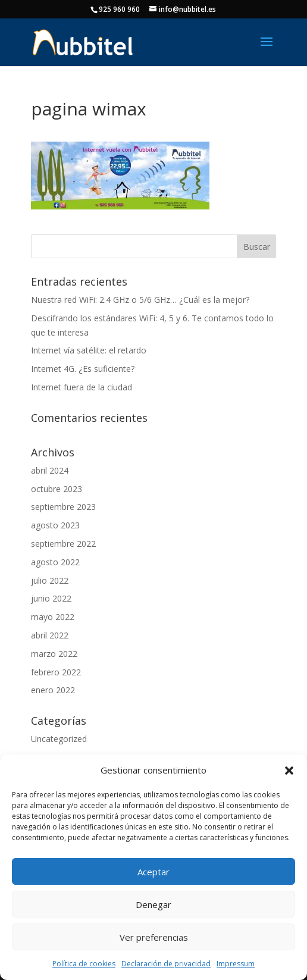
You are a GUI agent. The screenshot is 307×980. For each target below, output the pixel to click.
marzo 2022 (54, 654)
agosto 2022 (55, 562)
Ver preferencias (154, 937)
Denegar (153, 904)
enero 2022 (53, 690)
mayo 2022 (53, 617)
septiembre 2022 (63, 544)
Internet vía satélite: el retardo (89, 350)
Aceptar (153, 872)
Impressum (236, 964)
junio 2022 (51, 598)
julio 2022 (50, 580)
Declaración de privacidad (166, 964)
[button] (289, 771)
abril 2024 (50, 470)
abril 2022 (50, 635)
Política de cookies (84, 964)
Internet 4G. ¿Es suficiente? (83, 369)
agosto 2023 (55, 525)
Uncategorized (59, 739)
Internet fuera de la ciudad (82, 387)
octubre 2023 (57, 489)
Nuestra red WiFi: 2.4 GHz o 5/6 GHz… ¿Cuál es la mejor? (140, 300)
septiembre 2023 (63, 507)
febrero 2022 (56, 672)
